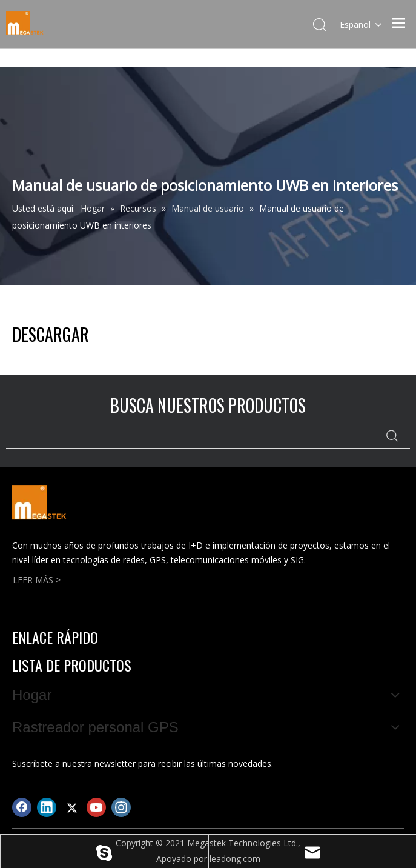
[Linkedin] (47, 807)
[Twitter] (71, 807)
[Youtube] (96, 807)
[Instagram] (121, 807)
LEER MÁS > (37, 580)
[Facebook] (22, 807)
